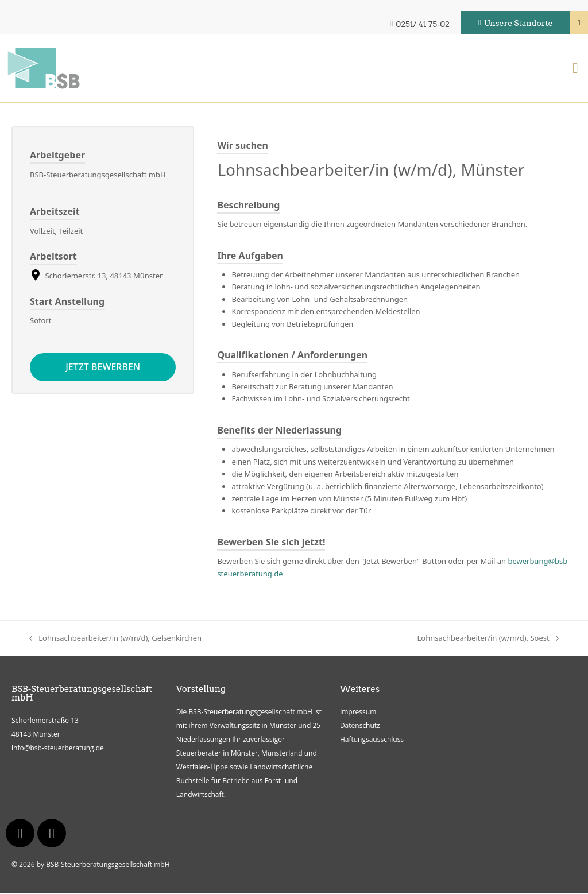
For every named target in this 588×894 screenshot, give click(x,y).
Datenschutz (360, 726)
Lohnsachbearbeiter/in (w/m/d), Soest (488, 638)
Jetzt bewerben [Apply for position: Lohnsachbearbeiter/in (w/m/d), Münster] (103, 367)
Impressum (358, 712)
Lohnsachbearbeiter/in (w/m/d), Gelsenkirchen (115, 638)
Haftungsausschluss (372, 740)
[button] (576, 69)
